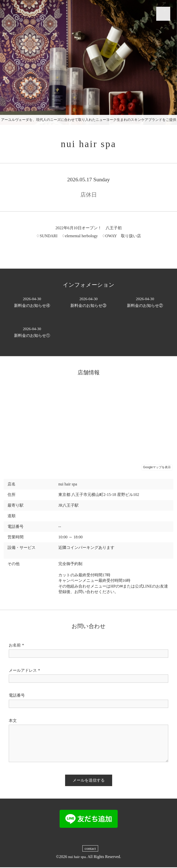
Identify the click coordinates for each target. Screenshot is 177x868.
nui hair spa (88, 144)
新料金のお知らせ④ (32, 303)
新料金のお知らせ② (145, 303)
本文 (13, 721)
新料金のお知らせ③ (89, 303)
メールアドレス (24, 671)
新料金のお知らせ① (32, 333)
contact (90, 849)
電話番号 (17, 696)
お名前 (16, 646)
